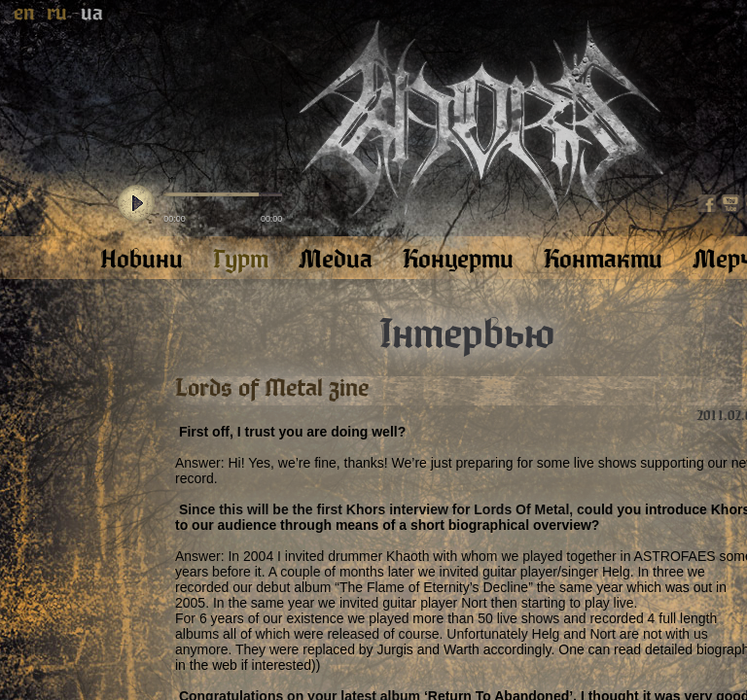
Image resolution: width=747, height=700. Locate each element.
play (136, 204)
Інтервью (467, 334)
